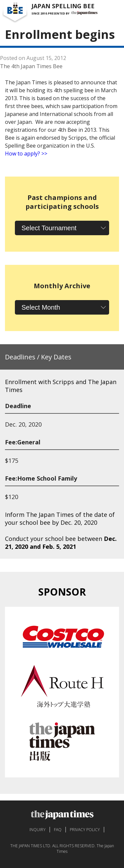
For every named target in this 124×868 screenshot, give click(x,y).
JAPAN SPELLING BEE (63, 6)
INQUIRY (38, 830)
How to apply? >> (26, 154)
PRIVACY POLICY (85, 830)
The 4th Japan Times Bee (31, 66)
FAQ (58, 830)
